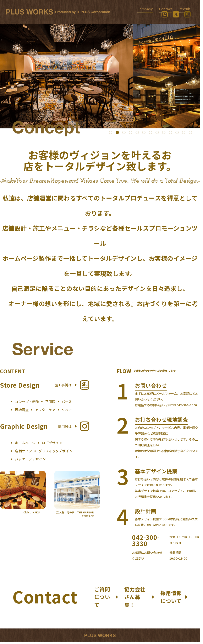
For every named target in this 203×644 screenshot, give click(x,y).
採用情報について (174, 597)
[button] (111, 132)
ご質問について (106, 597)
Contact (166, 9)
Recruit (185, 9)
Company (145, 9)
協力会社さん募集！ (139, 597)
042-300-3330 (146, 540)
